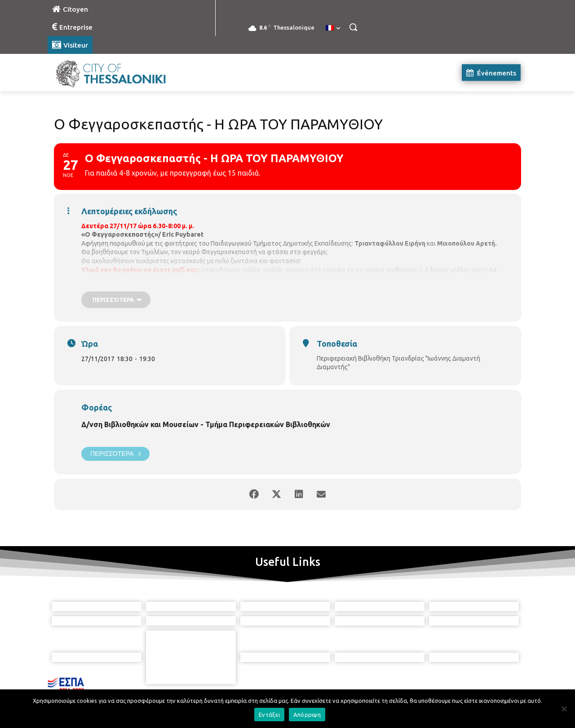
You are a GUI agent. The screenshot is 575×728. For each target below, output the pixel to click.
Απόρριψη (307, 715)
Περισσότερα (115, 454)
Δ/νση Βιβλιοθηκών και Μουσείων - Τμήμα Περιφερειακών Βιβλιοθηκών (206, 424)
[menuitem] (333, 28)
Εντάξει (269, 715)
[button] (353, 27)
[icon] (328, 678)
